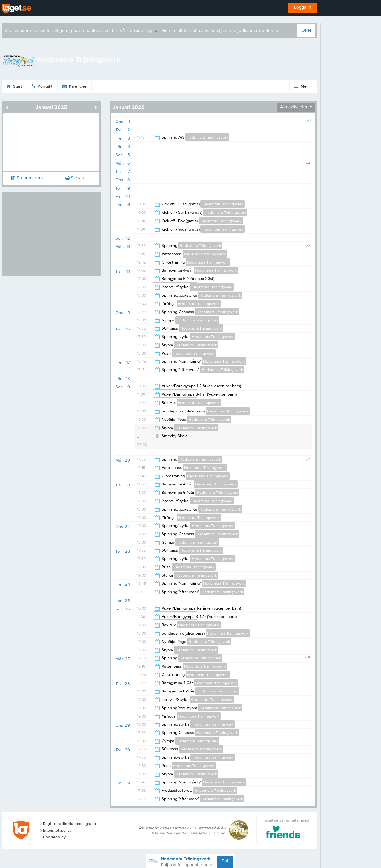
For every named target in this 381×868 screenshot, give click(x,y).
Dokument (219, 86)
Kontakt (53, 86)
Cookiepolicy (53, 837)
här (157, 31)
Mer (303, 86)
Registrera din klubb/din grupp (68, 824)
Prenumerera (27, 178)
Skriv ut (75, 178)
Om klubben (152, 86)
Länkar (186, 86)
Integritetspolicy (56, 830)
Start (25, 86)
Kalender (86, 86)
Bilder (117, 86)
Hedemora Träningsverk (207, 137)
